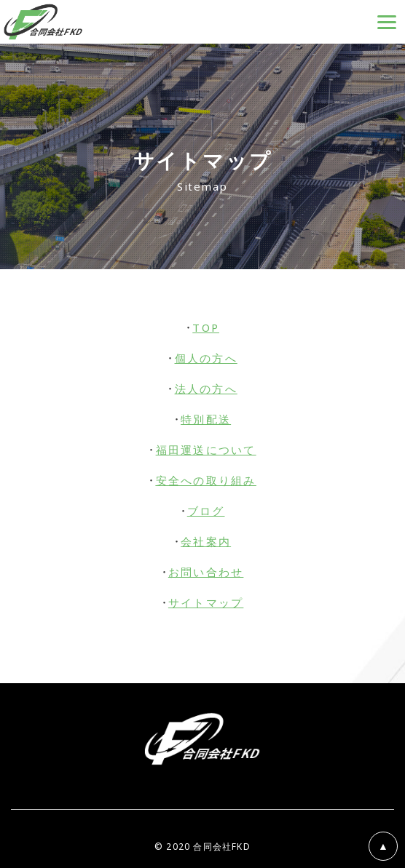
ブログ (206, 511)
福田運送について (206, 450)
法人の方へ (206, 389)
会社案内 (206, 541)
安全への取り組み (206, 480)
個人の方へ (206, 358)
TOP (206, 327)
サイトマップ (206, 602)
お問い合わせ (206, 572)
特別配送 (206, 419)
